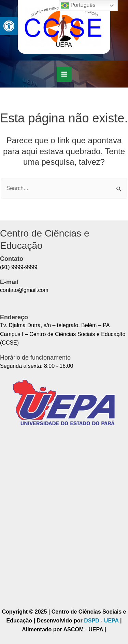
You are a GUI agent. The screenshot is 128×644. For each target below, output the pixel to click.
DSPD (91, 621)
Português (78, 5)
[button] (9, 26)
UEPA (112, 621)
